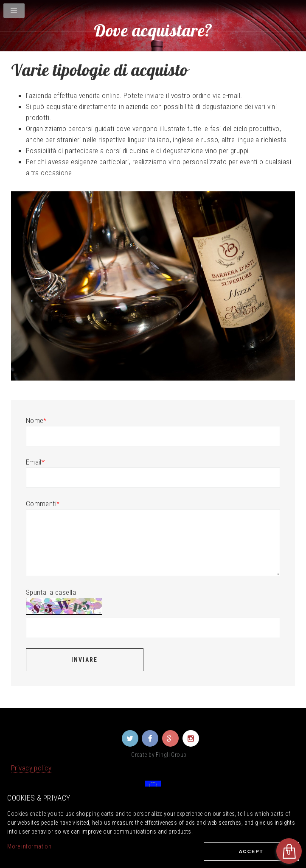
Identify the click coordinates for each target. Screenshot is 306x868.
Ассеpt (251, 851)
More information (29, 846)
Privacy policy (31, 768)
